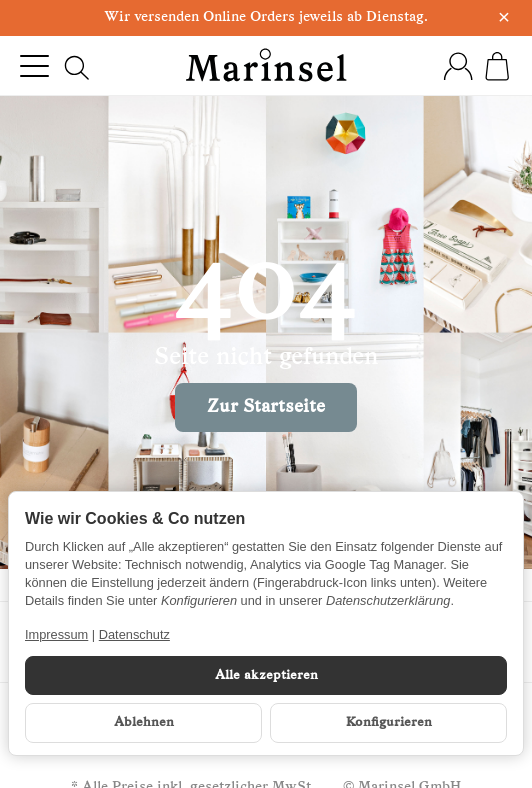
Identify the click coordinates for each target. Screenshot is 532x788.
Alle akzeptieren (266, 675)
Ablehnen (144, 722)
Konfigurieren (389, 722)
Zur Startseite (266, 407)
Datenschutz (134, 634)
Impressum (56, 634)
